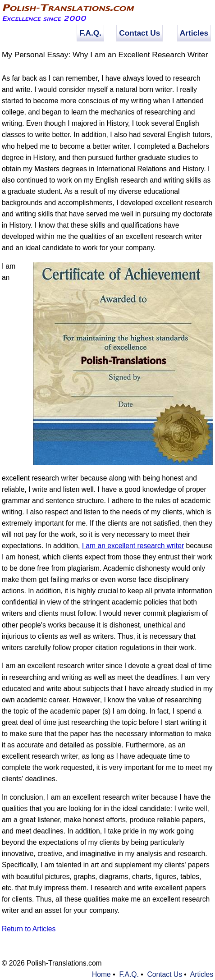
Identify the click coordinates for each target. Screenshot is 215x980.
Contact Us (140, 33)
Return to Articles (29, 929)
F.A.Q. (90, 33)
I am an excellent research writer (133, 546)
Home (101, 974)
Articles (194, 33)
